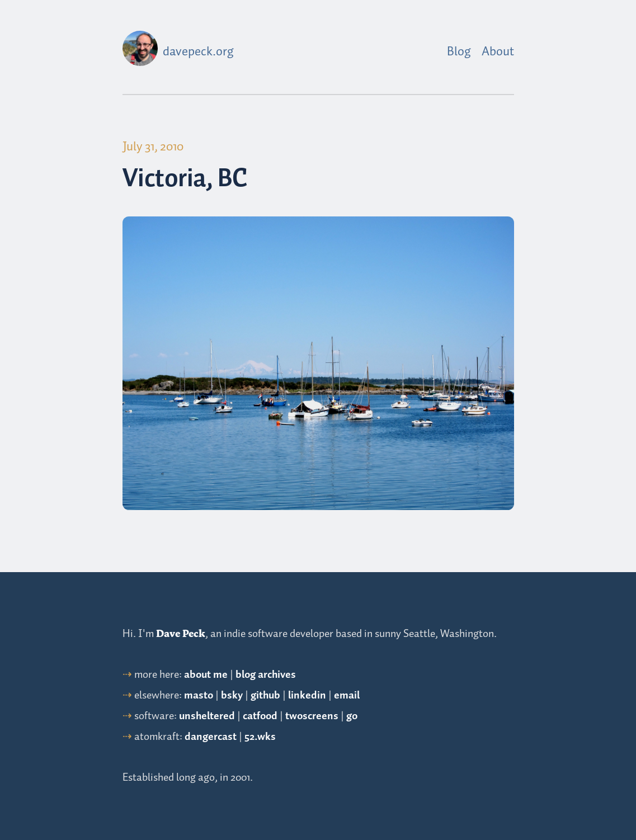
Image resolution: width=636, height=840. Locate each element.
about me (206, 675)
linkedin (307, 695)
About (498, 52)
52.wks (260, 737)
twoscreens (312, 716)
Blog (459, 52)
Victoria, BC (185, 179)
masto (199, 695)
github (265, 695)
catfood (260, 716)
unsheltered (207, 716)
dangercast (211, 737)
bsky (232, 695)
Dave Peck (181, 634)
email (347, 695)
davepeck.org (198, 52)
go (352, 716)
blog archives (266, 675)
